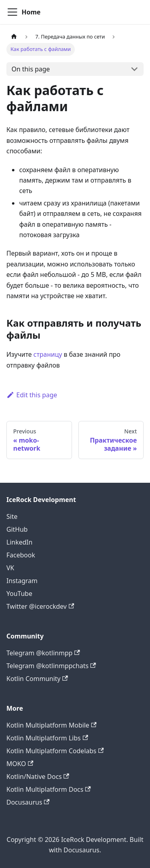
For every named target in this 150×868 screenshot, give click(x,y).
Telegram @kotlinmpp (43, 653)
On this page (31, 69)
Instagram (22, 581)
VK (10, 568)
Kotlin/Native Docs (38, 777)
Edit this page (32, 395)
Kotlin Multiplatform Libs (47, 738)
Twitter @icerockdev (40, 606)
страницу (48, 354)
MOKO (20, 764)
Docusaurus (28, 802)
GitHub (17, 529)
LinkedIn (19, 542)
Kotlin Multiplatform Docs (49, 789)
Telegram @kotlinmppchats (51, 666)
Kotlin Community (37, 679)
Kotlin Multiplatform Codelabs (55, 751)
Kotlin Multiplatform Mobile (51, 725)
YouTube (19, 594)
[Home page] (14, 37)
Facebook (21, 555)
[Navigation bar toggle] (12, 12)
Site (12, 516)
